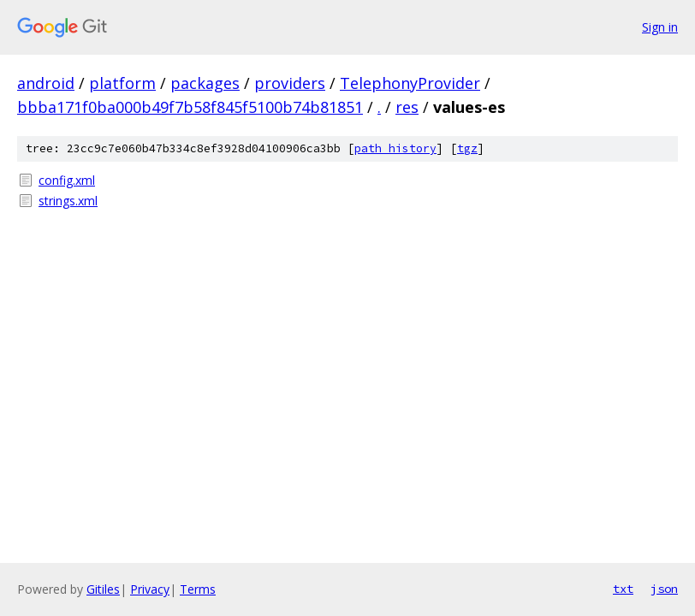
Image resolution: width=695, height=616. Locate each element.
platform (122, 83)
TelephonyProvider (410, 83)
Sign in (660, 27)
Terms (198, 589)
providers (290, 83)
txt (623, 589)
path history (395, 148)
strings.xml (68, 201)
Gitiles (103, 589)
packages (205, 83)
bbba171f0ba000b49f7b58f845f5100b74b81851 (190, 107)
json (664, 589)
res (407, 107)
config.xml (67, 180)
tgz (467, 148)
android (46, 83)
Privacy (150, 589)
